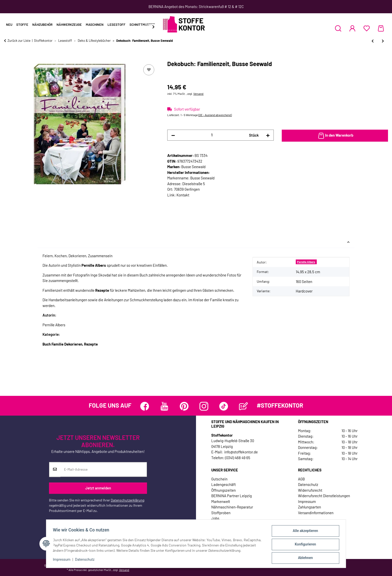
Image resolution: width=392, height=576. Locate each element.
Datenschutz (86, 560)
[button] (338, 28)
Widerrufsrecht (310, 490)
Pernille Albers (306, 262)
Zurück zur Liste (19, 41)
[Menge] (212, 135)
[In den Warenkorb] (8, 58)
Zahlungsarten (309, 507)
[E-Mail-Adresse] (104, 469)
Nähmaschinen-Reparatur (232, 507)
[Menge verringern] (173, 135)
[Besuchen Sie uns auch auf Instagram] (204, 406)
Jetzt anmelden (98, 488)
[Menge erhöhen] (268, 135)
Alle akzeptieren (304, 532)
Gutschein (219, 479)
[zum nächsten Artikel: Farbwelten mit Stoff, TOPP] (383, 41)
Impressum (63, 560)
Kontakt (183, 195)
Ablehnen (304, 558)
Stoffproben (221, 513)
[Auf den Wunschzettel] (149, 70)
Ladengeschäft (223, 484)
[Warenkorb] (381, 28)
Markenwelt (221, 501)
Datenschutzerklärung (127, 500)
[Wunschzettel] (367, 28)
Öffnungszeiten (223, 490)
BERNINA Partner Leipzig (231, 496)
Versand (198, 94)
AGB (301, 479)
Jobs (215, 518)
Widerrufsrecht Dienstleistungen (324, 496)
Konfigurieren (304, 545)
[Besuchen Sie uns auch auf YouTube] (164, 406)
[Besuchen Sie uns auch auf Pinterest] (184, 406)
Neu (9, 25)
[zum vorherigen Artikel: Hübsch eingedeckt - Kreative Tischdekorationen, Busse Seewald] (373, 41)
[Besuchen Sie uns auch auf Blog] (243, 406)
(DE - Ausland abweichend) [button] (215, 115)
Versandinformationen (316, 513)
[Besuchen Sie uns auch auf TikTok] (224, 406)
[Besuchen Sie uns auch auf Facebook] (145, 406)
